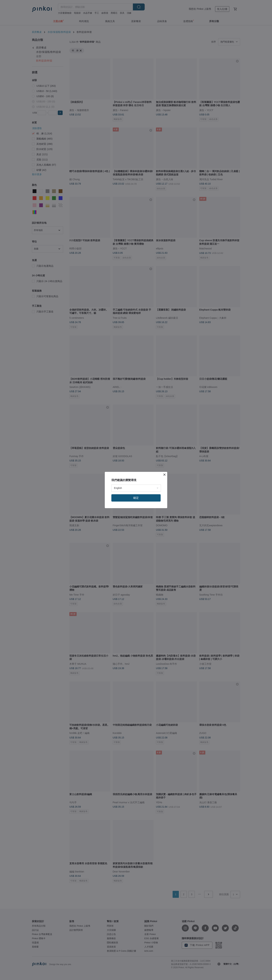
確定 (136, 498)
